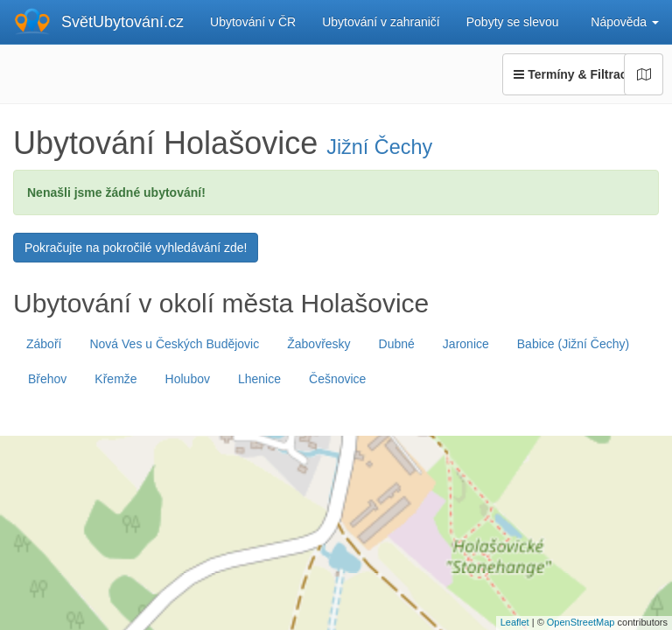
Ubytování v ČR (253, 22)
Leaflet (515, 622)
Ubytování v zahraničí (381, 22)
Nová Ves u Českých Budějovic (174, 344)
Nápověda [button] (625, 22)
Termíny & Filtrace (583, 74)
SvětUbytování (122, 22)
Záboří (44, 344)
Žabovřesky (318, 344)
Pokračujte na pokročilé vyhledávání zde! (136, 248)
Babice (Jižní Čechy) (573, 344)
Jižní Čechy (379, 147)
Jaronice (466, 344)
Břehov (47, 379)
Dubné (397, 344)
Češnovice (337, 379)
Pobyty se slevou (513, 22)
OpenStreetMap (581, 622)
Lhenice (259, 379)
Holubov (188, 379)
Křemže (115, 379)
